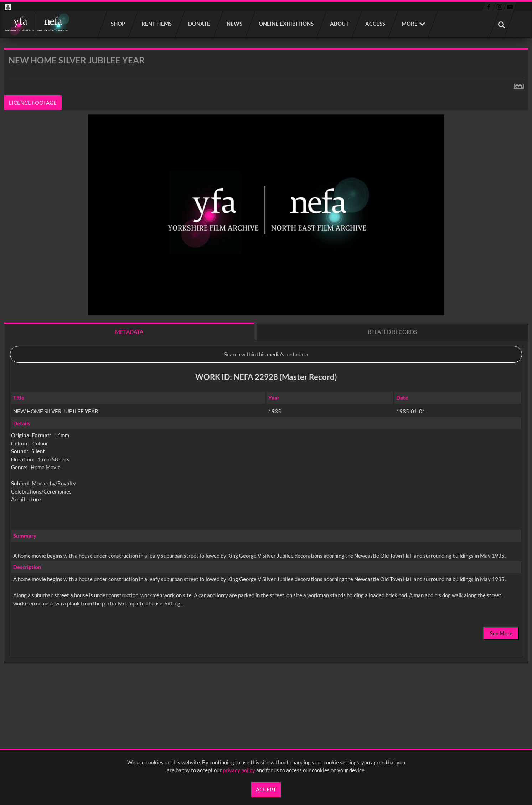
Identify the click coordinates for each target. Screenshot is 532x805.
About (340, 24)
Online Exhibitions (286, 24)
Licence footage (33, 103)
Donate (200, 24)
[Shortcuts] (519, 85)
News (235, 24)
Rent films (157, 24)
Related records (392, 332)
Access (376, 24)
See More (501, 633)
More (410, 24)
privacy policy (239, 770)
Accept (266, 789)
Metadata (129, 332)
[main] (266, 375)
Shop (118, 24)
